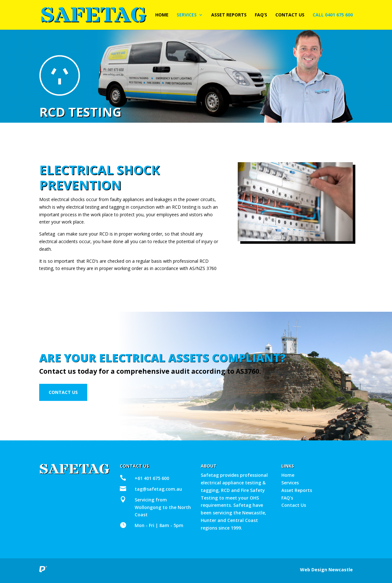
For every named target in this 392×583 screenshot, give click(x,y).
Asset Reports (229, 15)
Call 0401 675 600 (333, 15)
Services (187, 15)
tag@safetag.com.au (158, 489)
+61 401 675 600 (152, 478)
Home (162, 15)
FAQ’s (261, 15)
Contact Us (290, 15)
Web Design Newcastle (326, 570)
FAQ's (287, 498)
